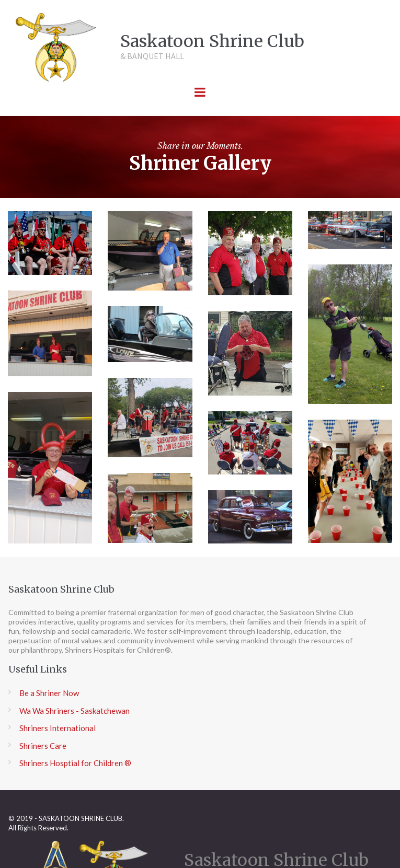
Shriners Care (43, 746)
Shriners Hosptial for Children (71, 763)
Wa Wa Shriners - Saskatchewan (75, 711)
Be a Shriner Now (49, 693)
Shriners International (58, 728)
